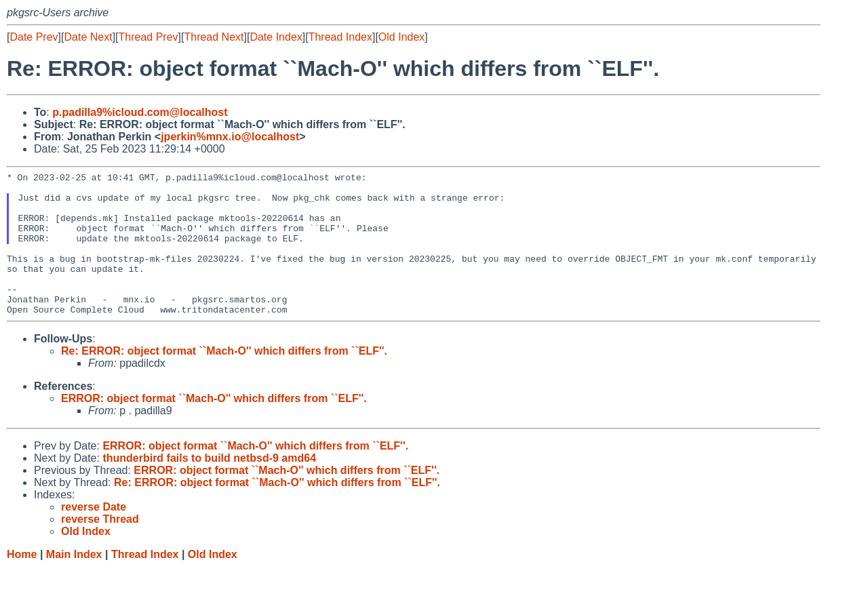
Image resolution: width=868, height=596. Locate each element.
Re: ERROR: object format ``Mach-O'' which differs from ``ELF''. (224, 379)
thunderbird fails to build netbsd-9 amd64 (209, 486)
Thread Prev (149, 37)
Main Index (74, 583)
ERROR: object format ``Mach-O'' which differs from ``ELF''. (214, 427)
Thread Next (214, 37)
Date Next (88, 37)
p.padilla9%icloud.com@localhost (140, 112)
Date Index (276, 37)
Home (22, 583)
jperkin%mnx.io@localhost (230, 137)
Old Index (401, 37)
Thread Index (340, 37)
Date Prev (34, 37)
